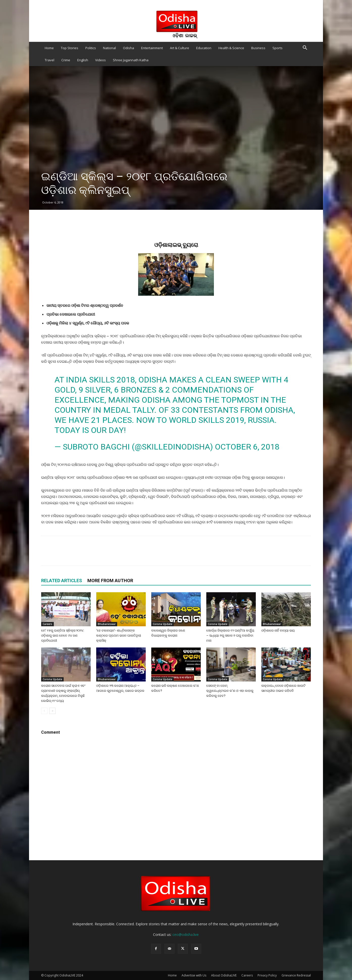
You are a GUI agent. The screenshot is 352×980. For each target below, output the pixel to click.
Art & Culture (180, 48)
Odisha (129, 48)
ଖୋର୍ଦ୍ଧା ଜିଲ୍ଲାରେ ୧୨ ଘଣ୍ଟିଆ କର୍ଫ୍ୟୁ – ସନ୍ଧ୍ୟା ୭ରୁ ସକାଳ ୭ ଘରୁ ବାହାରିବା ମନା (230, 635)
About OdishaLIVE (224, 975)
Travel (49, 60)
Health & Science (231, 48)
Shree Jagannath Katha (131, 60)
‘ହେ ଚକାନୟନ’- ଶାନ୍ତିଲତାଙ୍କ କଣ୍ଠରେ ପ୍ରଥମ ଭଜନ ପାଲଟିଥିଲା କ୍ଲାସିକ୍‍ (119, 635)
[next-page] (52, 711)
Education (204, 48)
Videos (100, 60)
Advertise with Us (194, 975)
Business (258, 48)
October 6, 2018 (247, 447)
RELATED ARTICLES (62, 581)
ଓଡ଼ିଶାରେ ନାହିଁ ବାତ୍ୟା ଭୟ (278, 630)
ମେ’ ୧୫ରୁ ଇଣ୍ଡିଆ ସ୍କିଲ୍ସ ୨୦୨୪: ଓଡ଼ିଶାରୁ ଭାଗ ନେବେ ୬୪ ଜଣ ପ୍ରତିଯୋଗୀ (63, 635)
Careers (47, 624)
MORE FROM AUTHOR (110, 581)
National (109, 48)
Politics (91, 48)
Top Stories (70, 48)
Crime (66, 60)
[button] (305, 48)
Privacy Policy (267, 975)
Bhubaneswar (107, 624)
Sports (278, 48)
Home (49, 48)
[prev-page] (44, 711)
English (83, 60)
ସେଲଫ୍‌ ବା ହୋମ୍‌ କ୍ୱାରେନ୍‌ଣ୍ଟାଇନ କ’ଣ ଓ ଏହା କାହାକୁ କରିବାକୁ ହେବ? (230, 691)
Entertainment (152, 48)
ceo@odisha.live (186, 934)
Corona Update (162, 624)
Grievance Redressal (296, 975)
